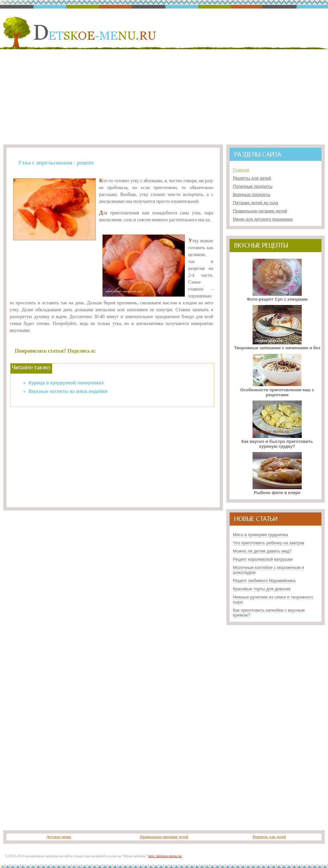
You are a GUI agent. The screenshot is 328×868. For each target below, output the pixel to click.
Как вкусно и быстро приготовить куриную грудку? (277, 441)
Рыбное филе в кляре (277, 490)
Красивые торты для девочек (262, 589)
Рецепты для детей (252, 178)
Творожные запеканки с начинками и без (277, 345)
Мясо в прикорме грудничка (260, 535)
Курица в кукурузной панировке (65, 383)
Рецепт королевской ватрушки (263, 559)
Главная (241, 170)
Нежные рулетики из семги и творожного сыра (273, 599)
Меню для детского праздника (263, 219)
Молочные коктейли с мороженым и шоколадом (268, 570)
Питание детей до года (256, 203)
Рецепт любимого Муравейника (264, 581)
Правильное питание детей (260, 211)
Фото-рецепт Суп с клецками (277, 297)
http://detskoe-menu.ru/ (165, 856)
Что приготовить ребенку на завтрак (269, 543)
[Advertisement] (164, 96)
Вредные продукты (252, 195)
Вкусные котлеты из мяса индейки (68, 391)
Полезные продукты (253, 186)
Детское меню (59, 837)
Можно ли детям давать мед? (262, 551)
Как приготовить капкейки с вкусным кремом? (269, 613)
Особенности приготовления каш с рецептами (277, 390)
